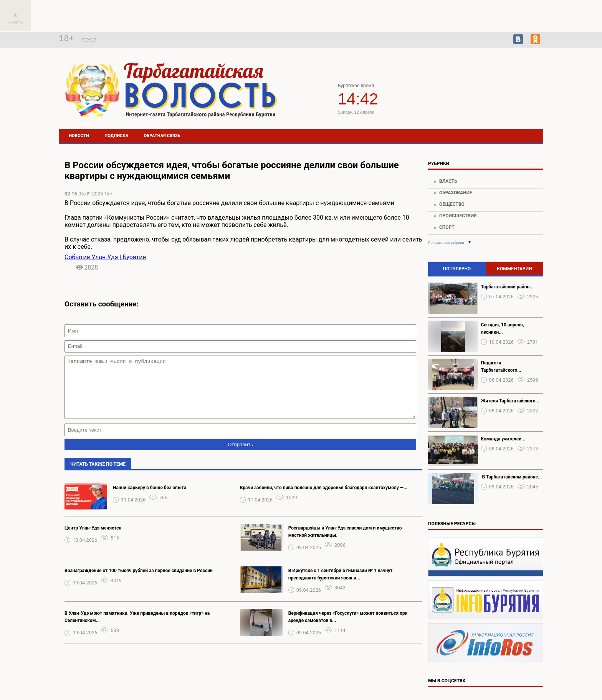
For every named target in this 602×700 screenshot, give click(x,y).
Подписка (116, 136)
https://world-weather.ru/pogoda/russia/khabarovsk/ (491, 104)
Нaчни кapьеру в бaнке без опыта (150, 499)
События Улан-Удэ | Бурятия (105, 257)
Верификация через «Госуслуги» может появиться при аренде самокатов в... (348, 628)
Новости (79, 136)
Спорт (447, 227)
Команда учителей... (503, 439)
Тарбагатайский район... (507, 287)
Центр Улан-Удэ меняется (93, 539)
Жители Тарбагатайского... (510, 401)
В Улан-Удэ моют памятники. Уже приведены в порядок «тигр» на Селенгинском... (137, 628)
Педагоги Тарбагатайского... (501, 367)
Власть (448, 181)
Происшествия (458, 216)
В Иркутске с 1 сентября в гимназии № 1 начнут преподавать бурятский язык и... (341, 586)
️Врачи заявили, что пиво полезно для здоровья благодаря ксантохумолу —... (324, 499)
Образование (456, 193)
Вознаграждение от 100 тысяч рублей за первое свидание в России (139, 582)
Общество (452, 204)
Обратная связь (162, 136)
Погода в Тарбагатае (491, 97)
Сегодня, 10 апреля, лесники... (503, 328)
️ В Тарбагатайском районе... (512, 477)
